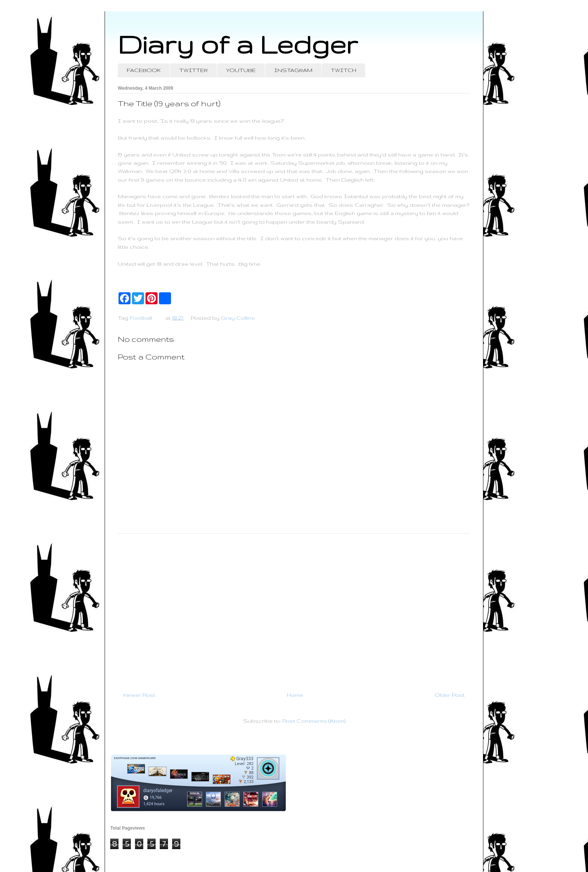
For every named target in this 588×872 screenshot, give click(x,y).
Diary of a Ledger (238, 44)
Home (295, 695)
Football (141, 318)
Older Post (450, 695)
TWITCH (343, 70)
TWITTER (193, 70)
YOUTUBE (241, 70)
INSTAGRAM (293, 70)
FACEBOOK (144, 70)
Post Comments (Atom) (314, 721)
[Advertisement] (294, 609)
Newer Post (139, 695)
